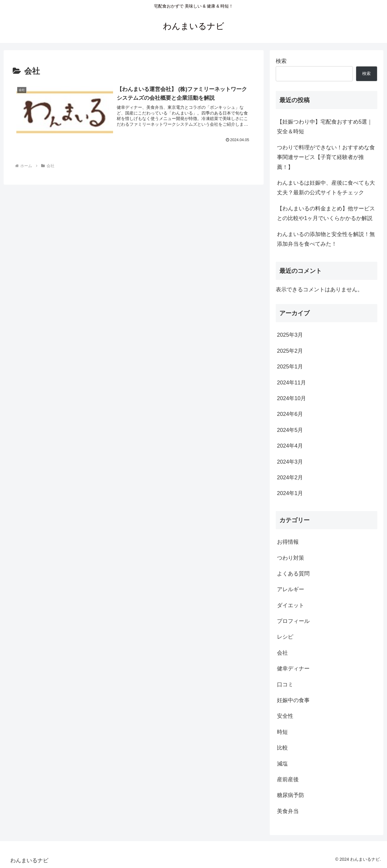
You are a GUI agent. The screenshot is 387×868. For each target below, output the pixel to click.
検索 (281, 61)
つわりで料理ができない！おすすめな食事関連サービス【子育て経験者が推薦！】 (326, 157)
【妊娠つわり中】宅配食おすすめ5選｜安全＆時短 (325, 127)
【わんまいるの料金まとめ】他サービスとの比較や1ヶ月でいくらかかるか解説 (326, 213)
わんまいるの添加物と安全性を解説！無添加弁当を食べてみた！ (326, 239)
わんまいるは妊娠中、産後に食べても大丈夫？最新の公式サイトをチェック (326, 188)
